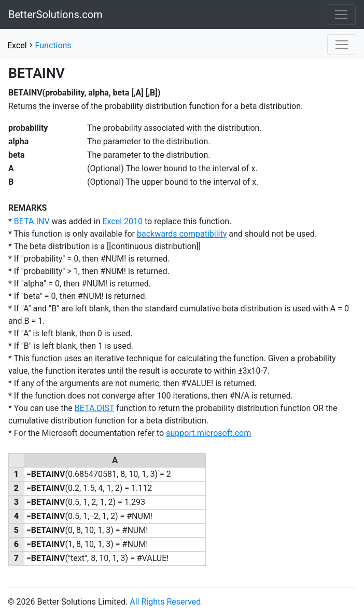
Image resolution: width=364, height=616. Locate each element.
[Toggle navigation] (341, 15)
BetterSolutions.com (55, 15)
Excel (17, 45)
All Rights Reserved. (166, 602)
